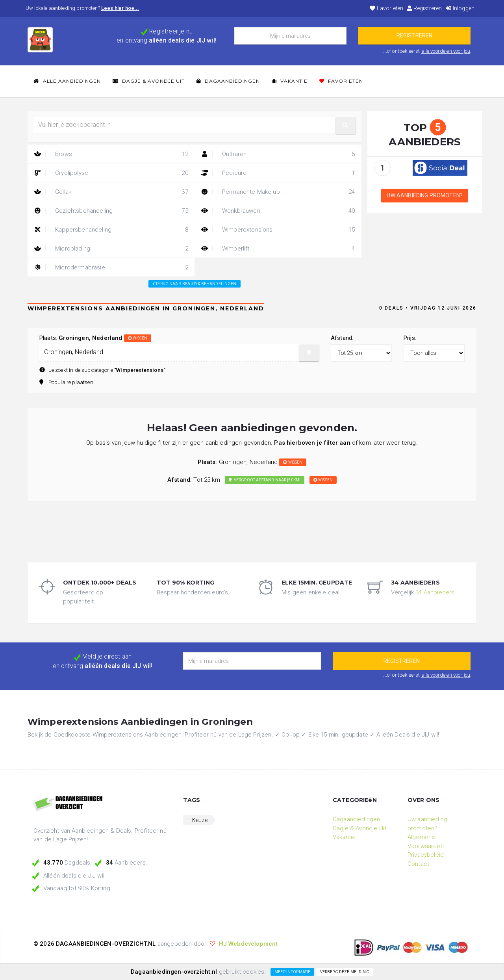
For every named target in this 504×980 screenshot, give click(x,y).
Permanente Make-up (278, 192)
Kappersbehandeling (111, 230)
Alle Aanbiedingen (67, 81)
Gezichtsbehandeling (111, 211)
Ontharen (278, 154)
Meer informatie (292, 972)
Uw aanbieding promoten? (425, 195)
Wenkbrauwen (278, 211)
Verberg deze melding (345, 972)
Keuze (200, 820)
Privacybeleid (426, 855)
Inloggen (460, 8)
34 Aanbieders (435, 592)
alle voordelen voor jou (446, 51)
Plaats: (95, 338)
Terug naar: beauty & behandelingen (195, 284)
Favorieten (386, 8)
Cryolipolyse (111, 173)
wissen (138, 338)
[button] (346, 125)
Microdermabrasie (111, 267)
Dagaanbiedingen (228, 81)
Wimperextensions (278, 230)
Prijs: (410, 338)
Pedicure (278, 173)
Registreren (424, 8)
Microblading (111, 249)
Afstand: (342, 338)
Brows (111, 154)
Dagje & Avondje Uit (149, 81)
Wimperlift (278, 249)
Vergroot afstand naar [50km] (265, 480)
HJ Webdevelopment (248, 944)
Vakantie (290, 81)
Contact (418, 864)
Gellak (111, 192)
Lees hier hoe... (120, 8)
